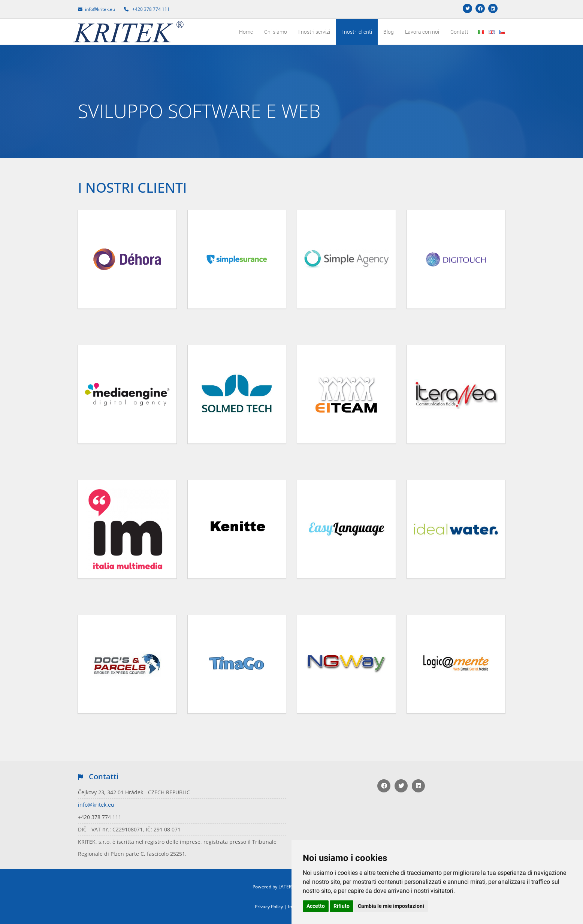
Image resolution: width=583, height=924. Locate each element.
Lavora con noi (422, 32)
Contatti (460, 32)
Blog (389, 32)
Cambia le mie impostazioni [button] (391, 906)
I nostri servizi (314, 32)
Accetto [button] (316, 906)
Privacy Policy (269, 907)
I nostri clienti (357, 32)
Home (246, 32)
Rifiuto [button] (342, 906)
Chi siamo (276, 32)
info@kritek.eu (96, 805)
